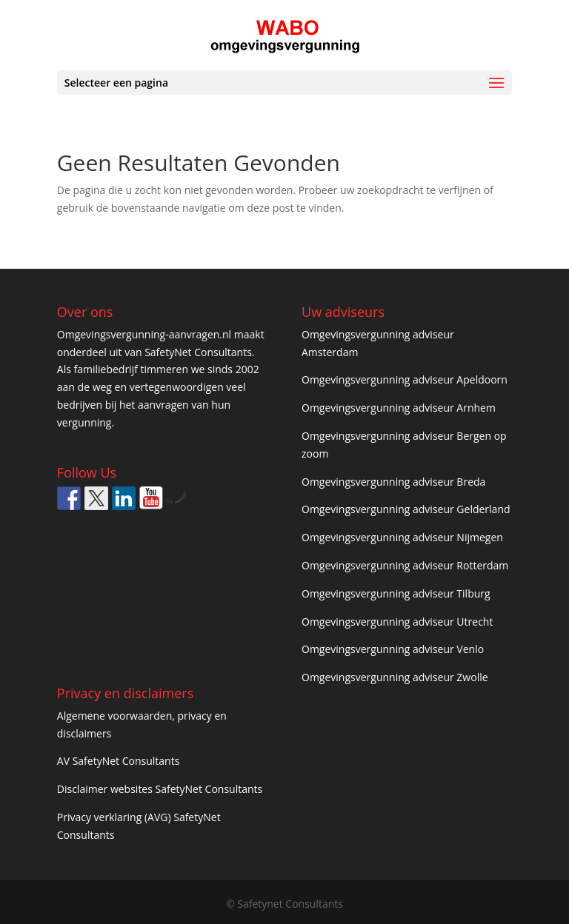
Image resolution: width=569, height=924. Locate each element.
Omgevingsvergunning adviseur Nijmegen (402, 537)
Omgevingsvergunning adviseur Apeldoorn (405, 379)
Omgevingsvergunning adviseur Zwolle (395, 677)
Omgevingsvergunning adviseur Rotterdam (405, 565)
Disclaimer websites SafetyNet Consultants (160, 789)
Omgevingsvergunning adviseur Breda (393, 482)
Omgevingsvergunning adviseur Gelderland (406, 509)
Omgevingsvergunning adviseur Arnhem (399, 408)
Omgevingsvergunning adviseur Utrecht (397, 622)
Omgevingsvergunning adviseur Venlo (393, 649)
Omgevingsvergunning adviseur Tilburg (396, 593)
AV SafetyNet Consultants (119, 761)
